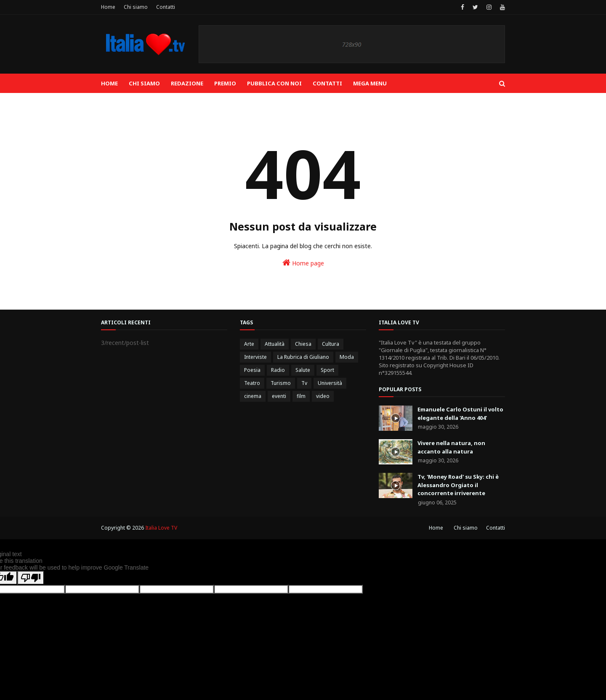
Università (330, 383)
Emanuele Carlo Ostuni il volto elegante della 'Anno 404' (460, 414)
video (323, 396)
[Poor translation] (31, 578)
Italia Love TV (161, 528)
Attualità (275, 344)
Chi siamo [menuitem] (144, 83)
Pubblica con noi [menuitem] (274, 83)
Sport (327, 370)
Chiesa (303, 344)
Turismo (281, 383)
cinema (253, 396)
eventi (279, 396)
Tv (304, 383)
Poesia (252, 370)
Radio (278, 370)
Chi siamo (136, 7)
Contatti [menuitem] (327, 83)
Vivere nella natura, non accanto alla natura (451, 447)
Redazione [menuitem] (187, 83)
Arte (249, 344)
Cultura (331, 344)
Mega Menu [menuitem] (370, 83)
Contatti (166, 7)
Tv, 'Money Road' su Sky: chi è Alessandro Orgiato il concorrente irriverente (458, 485)
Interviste (255, 357)
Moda (347, 357)
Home (108, 7)
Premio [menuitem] (225, 83)
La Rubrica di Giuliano (303, 357)
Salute (303, 370)
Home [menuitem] (109, 83)
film (301, 396)
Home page (303, 263)
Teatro (252, 383)
